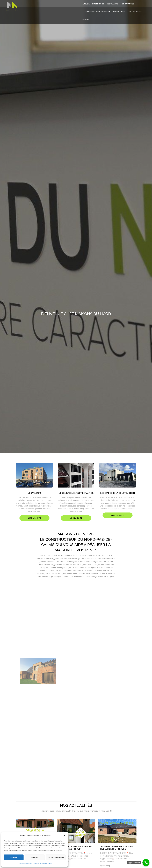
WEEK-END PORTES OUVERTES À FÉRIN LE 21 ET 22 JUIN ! (75, 848)
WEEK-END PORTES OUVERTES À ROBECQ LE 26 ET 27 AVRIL (117, 848)
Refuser (35, 857)
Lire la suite (34, 518)
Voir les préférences (56, 857)
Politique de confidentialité (42, 863)
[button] (64, 836)
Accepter (14, 857)
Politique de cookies (25, 863)
